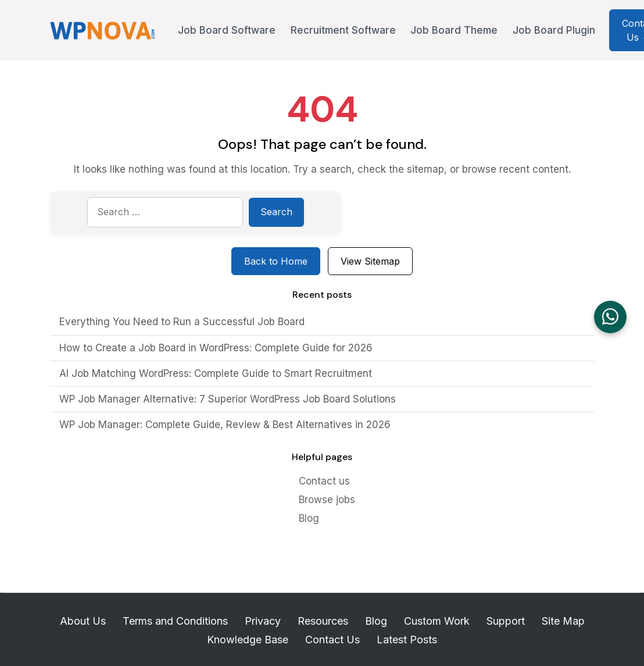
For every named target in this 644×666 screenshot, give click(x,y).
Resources (323, 621)
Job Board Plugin (554, 30)
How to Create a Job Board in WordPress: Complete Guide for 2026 (216, 348)
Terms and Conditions (175, 621)
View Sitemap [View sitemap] (370, 261)
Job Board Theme (454, 30)
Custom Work (437, 621)
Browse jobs (327, 500)
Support (506, 621)
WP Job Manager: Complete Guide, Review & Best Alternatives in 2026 (225, 425)
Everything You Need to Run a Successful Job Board (182, 322)
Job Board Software (227, 30)
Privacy (263, 621)
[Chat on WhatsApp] (610, 317)
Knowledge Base (248, 640)
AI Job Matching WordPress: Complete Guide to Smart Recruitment (216, 373)
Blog (309, 518)
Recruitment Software (343, 30)
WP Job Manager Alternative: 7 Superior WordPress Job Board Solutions (229, 399)
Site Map (563, 621)
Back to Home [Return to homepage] (276, 261)
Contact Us (332, 640)
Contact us (324, 481)
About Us (83, 621)
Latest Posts (407, 640)
